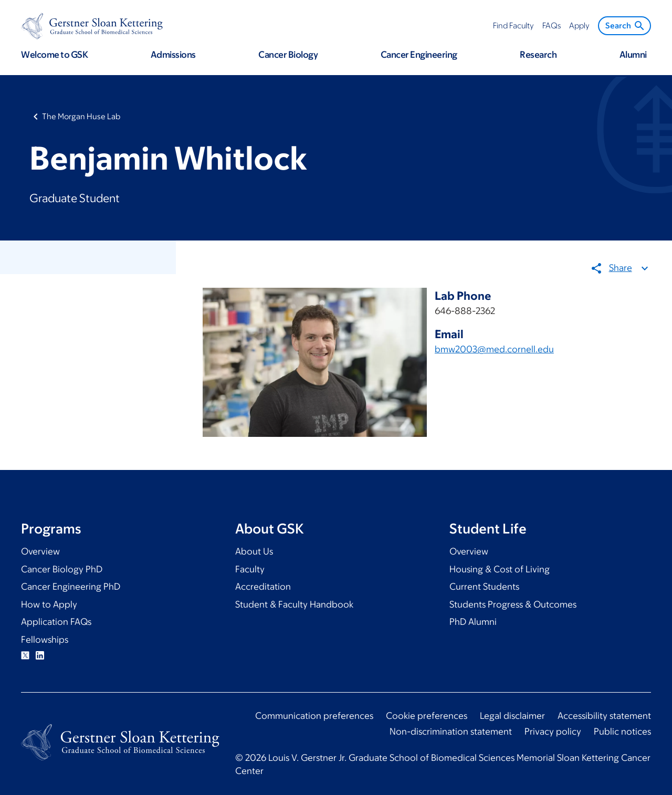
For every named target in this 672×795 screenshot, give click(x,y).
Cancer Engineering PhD (71, 587)
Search (626, 26)
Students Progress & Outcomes (513, 604)
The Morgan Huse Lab (81, 116)
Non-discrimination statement (451, 731)
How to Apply (49, 604)
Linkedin (40, 655)
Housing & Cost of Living (500, 569)
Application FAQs (56, 622)
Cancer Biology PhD (62, 569)
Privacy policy (553, 731)
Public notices (622, 731)
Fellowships (45, 640)
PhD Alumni (473, 622)
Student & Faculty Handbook (294, 604)
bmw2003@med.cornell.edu (494, 349)
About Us (254, 551)
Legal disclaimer (512, 716)
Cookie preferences (427, 716)
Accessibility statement (604, 716)
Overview (40, 551)
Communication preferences (314, 716)
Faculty (250, 569)
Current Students (484, 587)
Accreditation (263, 587)
